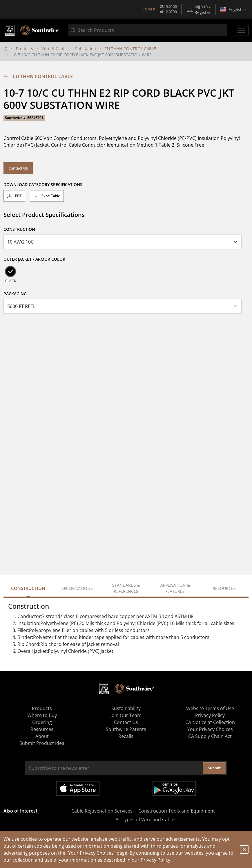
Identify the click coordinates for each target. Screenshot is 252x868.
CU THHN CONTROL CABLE (130, 49)
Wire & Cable (54, 49)
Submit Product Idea (42, 743)
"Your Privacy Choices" (91, 853)
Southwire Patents (126, 729)
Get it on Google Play (174, 788)
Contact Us (18, 168)
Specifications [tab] (77, 588)
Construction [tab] (28, 588)
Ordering (42, 722)
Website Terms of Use (210, 708)
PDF (14, 196)
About (42, 736)
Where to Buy (42, 715)
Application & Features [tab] (175, 588)
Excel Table (47, 196)
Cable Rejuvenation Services (102, 811)
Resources (42, 729)
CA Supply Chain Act (210, 736)
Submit (214, 768)
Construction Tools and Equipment (177, 811)
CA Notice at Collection (210, 722)
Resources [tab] (224, 588)
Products (25, 49)
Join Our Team (126, 715)
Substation (86, 49)
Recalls (126, 736)
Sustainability (126, 708)
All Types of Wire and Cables (146, 820)
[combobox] (148, 30)
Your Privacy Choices (210, 729)
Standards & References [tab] (126, 588)
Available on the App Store (78, 788)
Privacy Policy (155, 860)
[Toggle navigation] (241, 30)
